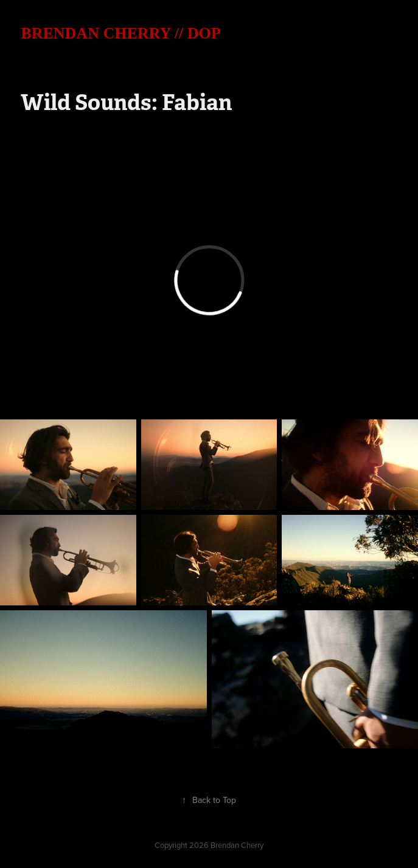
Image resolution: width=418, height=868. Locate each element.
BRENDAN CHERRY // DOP (120, 33)
